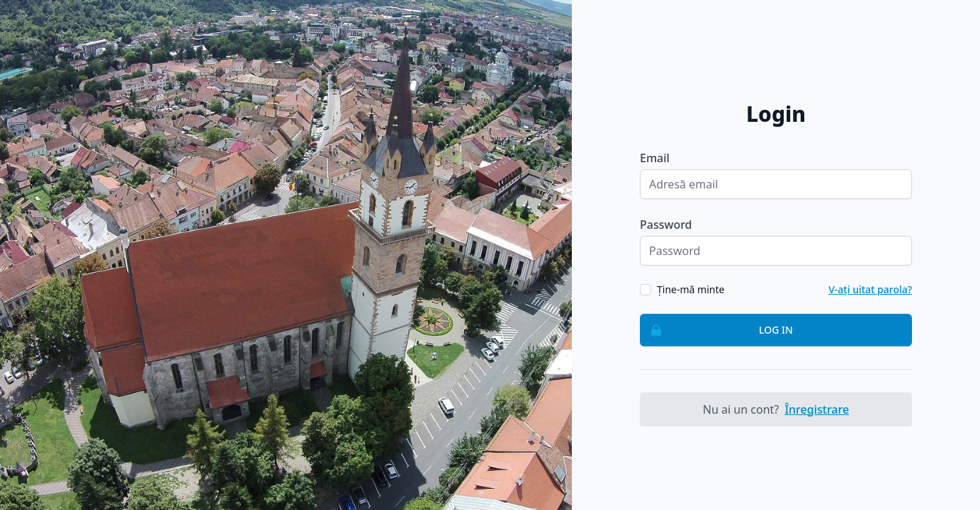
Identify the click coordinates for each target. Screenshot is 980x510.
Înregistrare (817, 409)
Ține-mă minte (691, 289)
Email (655, 158)
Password (666, 225)
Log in (717, 330)
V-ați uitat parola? (870, 289)
